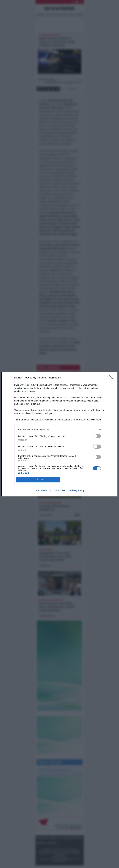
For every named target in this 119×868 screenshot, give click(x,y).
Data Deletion (41, 490)
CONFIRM (38, 480)
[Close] (112, 378)
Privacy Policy (77, 490)
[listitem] (60, 430)
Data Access (59, 490)
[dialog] (60, 434)
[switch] (97, 436)
